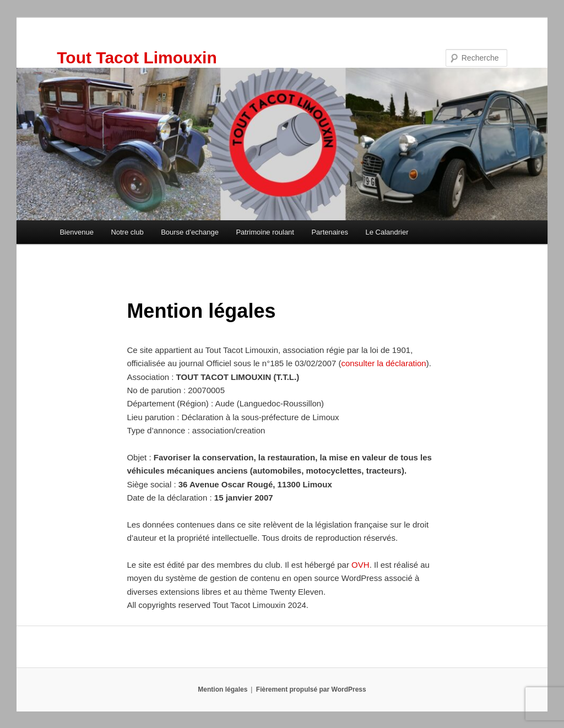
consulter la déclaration (383, 363)
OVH (360, 565)
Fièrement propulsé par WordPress (311, 689)
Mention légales (223, 689)
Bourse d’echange (190, 232)
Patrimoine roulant (265, 232)
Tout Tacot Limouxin (137, 58)
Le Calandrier (387, 232)
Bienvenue (76, 232)
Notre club (127, 232)
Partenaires (329, 232)
